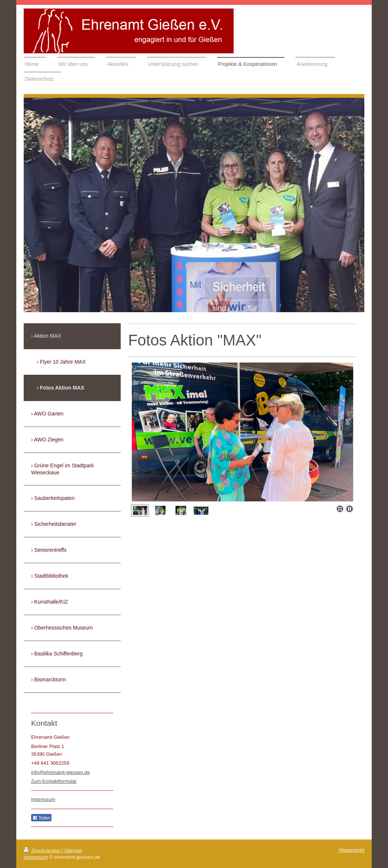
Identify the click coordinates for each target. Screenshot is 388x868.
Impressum (43, 799)
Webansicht (352, 850)
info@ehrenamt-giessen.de (61, 772)
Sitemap (73, 850)
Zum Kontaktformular (54, 781)
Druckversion (43, 850)
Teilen (41, 818)
